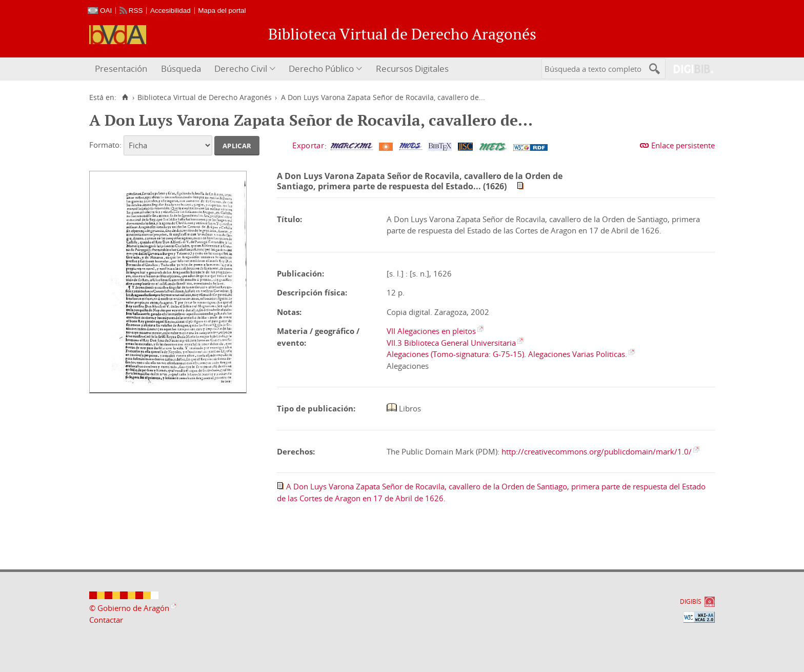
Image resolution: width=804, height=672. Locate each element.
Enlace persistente (683, 145)
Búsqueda (181, 68)
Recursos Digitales (412, 68)
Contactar (106, 620)
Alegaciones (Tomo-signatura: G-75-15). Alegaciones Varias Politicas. (507, 354)
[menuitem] (122, 69)
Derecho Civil (241, 68)
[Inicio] (125, 97)
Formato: (105, 145)
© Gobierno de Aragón (129, 608)
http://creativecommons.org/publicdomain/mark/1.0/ (597, 451)
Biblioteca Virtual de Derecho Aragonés (205, 97)
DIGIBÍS (691, 601)
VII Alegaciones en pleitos (431, 331)
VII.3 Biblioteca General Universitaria (451, 343)
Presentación (121, 68)
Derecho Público (321, 68)
